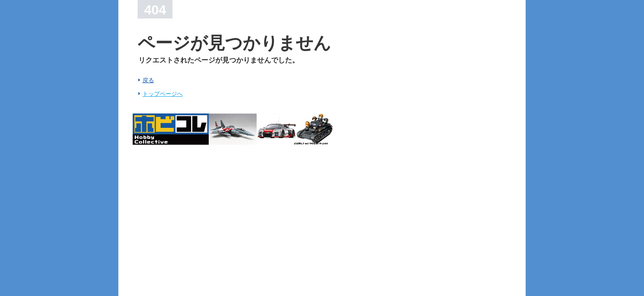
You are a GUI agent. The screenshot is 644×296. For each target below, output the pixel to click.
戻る (148, 80)
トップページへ (163, 94)
